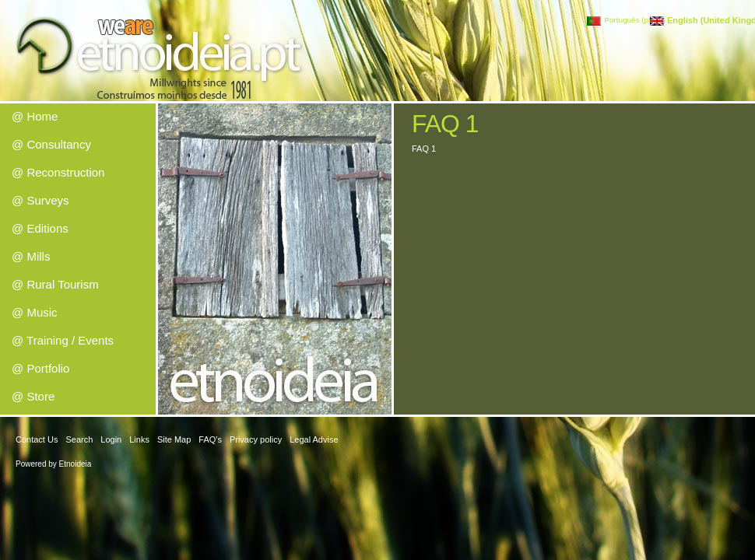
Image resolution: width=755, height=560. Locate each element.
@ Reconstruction (58, 172)
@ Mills (31, 256)
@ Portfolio (40, 368)
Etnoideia (75, 464)
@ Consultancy (51, 144)
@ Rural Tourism (55, 284)
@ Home (35, 116)
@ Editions (40, 228)
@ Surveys (40, 200)
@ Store (33, 396)
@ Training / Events (63, 340)
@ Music (35, 312)
